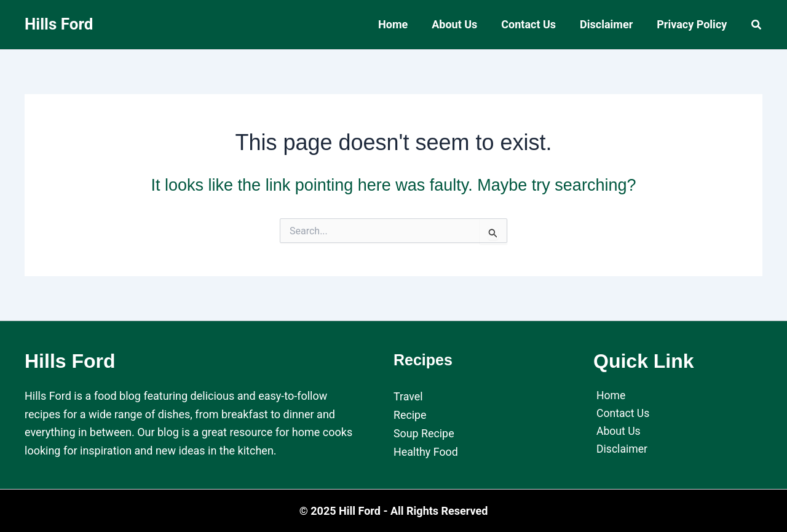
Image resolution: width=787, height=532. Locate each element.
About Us (616, 433)
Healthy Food (426, 451)
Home (608, 396)
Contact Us (620, 414)
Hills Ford (59, 24)
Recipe (410, 415)
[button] (757, 26)
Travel (408, 396)
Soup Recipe (424, 433)
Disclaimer (619, 451)
